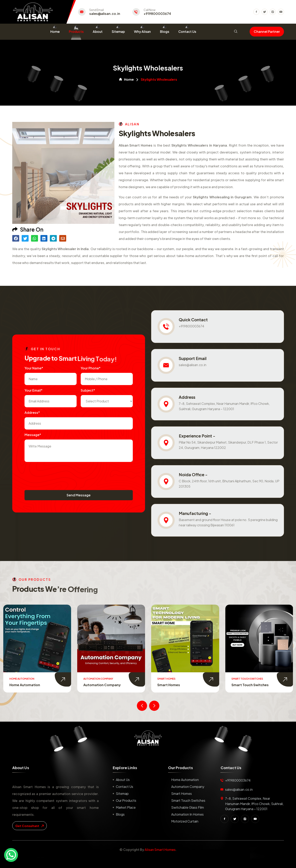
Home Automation (25, 685)
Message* (33, 435)
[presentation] (56, 474)
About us (123, 780)
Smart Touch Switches (250, 685)
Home (55, 31)
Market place (126, 807)
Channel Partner (267, 31)
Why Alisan (142, 31)
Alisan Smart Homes (160, 850)
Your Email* (34, 390)
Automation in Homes (187, 814)
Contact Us (187, 31)
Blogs (165, 31)
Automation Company (102, 685)
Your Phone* (91, 368)
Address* (32, 412)
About (98, 31)
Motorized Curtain (185, 821)
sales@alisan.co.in (105, 14)
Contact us (125, 787)
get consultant (30, 826)
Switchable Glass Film (188, 807)
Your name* (34, 368)
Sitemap (118, 31)
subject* (88, 390)
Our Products (126, 800)
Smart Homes (169, 685)
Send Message (79, 495)
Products (76, 31)
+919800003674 (157, 14)
